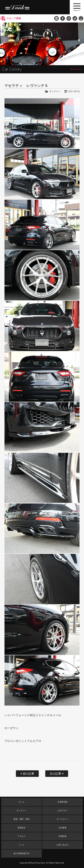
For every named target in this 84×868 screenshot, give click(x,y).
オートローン (63, 819)
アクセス (22, 836)
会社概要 (63, 828)
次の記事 (57, 774)
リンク (22, 845)
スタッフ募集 (14, 18)
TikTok (75, 18)
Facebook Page (63, 18)
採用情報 (63, 836)
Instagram (69, 18)
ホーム (22, 802)
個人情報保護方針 (22, 853)
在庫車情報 (63, 802)
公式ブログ (63, 810)
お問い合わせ (56, 18)
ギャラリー (55, 91)
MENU (77, 7)
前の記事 (27, 774)
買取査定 (22, 828)
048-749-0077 (81, 18)
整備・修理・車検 (22, 819)
